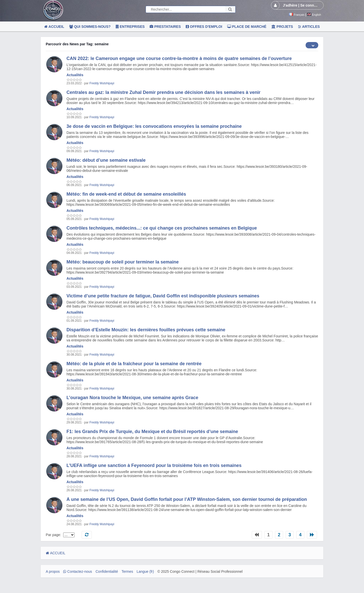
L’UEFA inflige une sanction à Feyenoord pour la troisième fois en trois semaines (154, 465)
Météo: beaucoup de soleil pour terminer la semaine (123, 262)
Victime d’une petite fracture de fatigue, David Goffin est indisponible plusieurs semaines (163, 296)
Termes (127, 571)
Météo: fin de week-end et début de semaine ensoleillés (126, 194)
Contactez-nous (78, 571)
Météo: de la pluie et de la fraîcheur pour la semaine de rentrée (134, 364)
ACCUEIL (56, 553)
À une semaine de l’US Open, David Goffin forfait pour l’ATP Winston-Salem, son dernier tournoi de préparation (187, 499)
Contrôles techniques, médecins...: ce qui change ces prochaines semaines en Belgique (162, 228)
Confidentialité (107, 571)
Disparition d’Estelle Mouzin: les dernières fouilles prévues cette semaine (146, 330)
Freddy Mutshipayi (102, 83)
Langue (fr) (145, 571)
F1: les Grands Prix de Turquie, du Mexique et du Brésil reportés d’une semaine (152, 432)
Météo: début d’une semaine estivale (106, 160)
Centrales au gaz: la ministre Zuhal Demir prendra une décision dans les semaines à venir (163, 92)
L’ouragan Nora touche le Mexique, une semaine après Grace (132, 398)
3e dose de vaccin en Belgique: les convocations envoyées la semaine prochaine (154, 126)
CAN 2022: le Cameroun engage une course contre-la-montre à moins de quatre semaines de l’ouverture (179, 58)
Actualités (75, 75)
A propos (53, 571)
